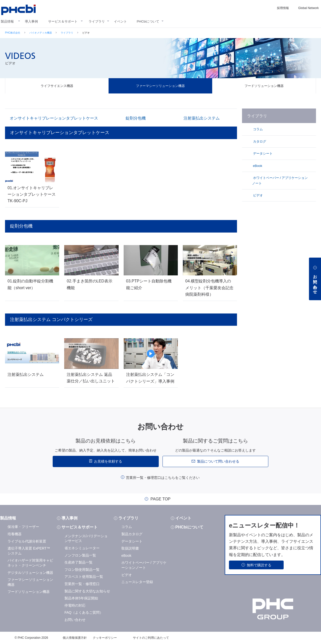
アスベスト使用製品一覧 (84, 577)
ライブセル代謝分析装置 (27, 541)
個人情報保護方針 (75, 638)
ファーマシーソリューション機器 (160, 86)
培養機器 (15, 534)
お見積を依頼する (108, 461)
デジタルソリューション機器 (30, 573)
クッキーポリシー (105, 638)
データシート (262, 153)
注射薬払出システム (202, 118)
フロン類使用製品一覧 (82, 570)
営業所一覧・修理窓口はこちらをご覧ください (163, 478)
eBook (257, 166)
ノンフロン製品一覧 (80, 555)
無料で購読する (259, 565)
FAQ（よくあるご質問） (84, 612)
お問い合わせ (75, 620)
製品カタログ (132, 534)
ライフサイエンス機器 (57, 86)
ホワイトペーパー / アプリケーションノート (280, 180)
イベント (120, 21)
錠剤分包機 (136, 118)
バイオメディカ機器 (41, 33)
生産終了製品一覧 (78, 562)
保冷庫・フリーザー (23, 527)
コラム (257, 129)
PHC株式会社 (13, 33)
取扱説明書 (130, 548)
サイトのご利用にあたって (151, 638)
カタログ (259, 141)
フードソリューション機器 (264, 86)
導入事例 (31, 21)
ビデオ (257, 195)
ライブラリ (97, 21)
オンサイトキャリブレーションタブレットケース (54, 118)
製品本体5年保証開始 (81, 598)
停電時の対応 (75, 605)
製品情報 (7, 21)
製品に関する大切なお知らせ (87, 591)
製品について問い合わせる (218, 461)
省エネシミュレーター (82, 548)
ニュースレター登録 (137, 582)
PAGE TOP (160, 499)
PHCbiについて (148, 21)
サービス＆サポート (63, 21)
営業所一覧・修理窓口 (82, 584)
